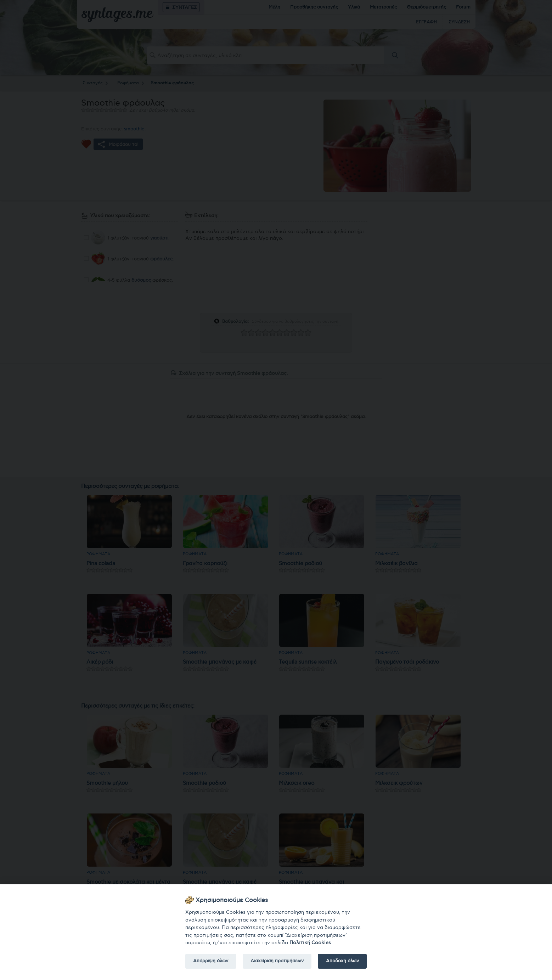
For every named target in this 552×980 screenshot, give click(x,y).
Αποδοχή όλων (342, 961)
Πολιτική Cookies (310, 943)
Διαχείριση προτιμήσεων (277, 961)
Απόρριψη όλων (211, 961)
